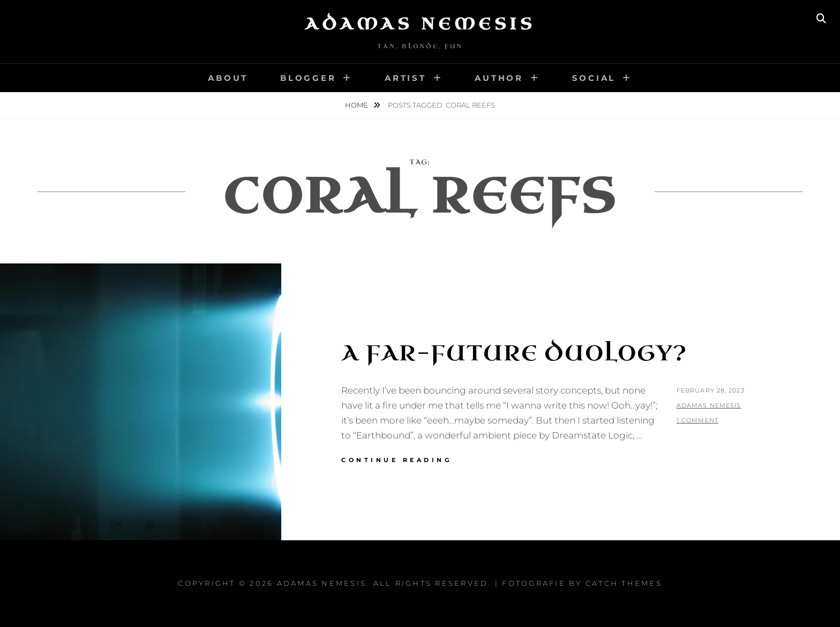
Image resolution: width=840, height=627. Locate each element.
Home (357, 105)
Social (594, 78)
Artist (406, 78)
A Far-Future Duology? (514, 353)
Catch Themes (624, 583)
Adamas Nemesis (420, 24)
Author (499, 78)
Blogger (308, 78)
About (228, 78)
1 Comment (697, 420)
